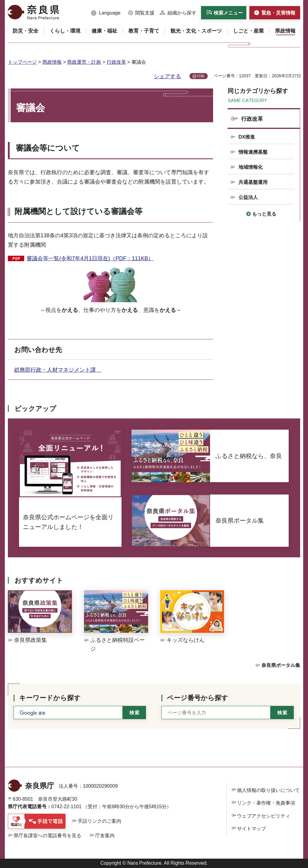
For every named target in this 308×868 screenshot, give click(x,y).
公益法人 (248, 197)
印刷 (201, 76)
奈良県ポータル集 (281, 665)
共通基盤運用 (253, 182)
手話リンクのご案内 (99, 821)
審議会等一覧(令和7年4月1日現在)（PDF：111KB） (90, 258)
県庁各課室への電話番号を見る (47, 836)
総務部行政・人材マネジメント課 (58, 370)
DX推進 (247, 137)
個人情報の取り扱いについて (268, 790)
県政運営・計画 (84, 62)
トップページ (22, 62)
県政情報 (52, 62)
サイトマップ (251, 829)
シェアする (167, 76)
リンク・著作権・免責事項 (266, 803)
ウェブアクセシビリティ (264, 816)
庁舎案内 (105, 836)
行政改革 (116, 62)
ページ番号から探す (198, 698)
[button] (106, 13)
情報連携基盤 (253, 152)
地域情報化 (251, 167)
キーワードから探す (50, 698)
